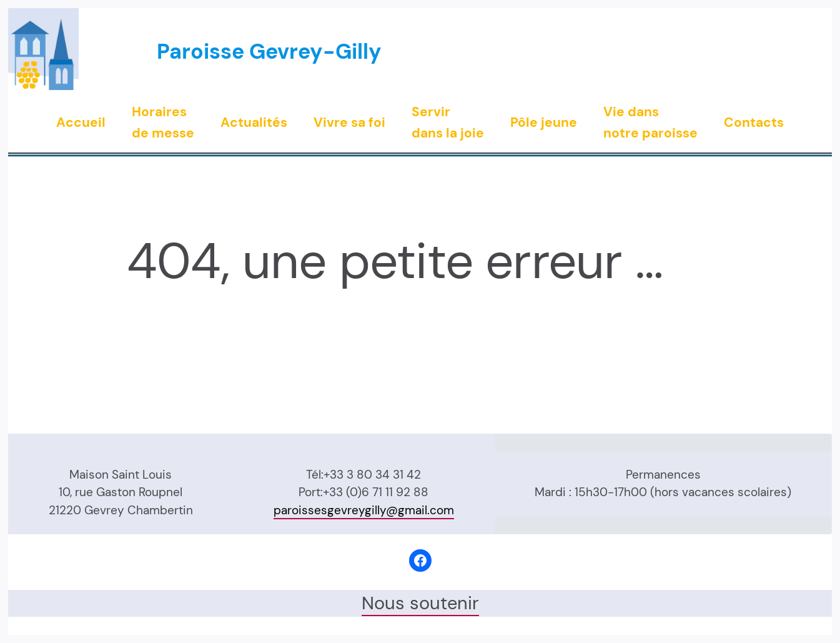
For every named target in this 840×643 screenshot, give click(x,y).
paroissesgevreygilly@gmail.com (364, 510)
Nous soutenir (420, 603)
